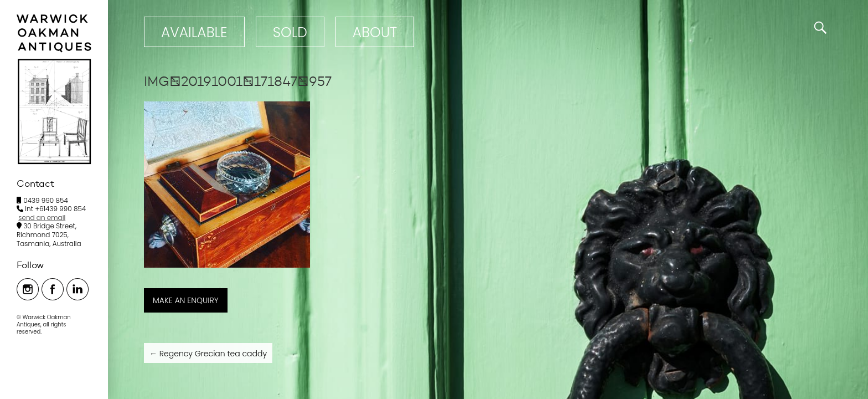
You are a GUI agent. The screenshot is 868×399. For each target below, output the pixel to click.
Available (194, 32)
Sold (290, 32)
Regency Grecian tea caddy (208, 354)
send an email (42, 218)
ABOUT (375, 32)
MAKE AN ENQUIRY (186, 300)
